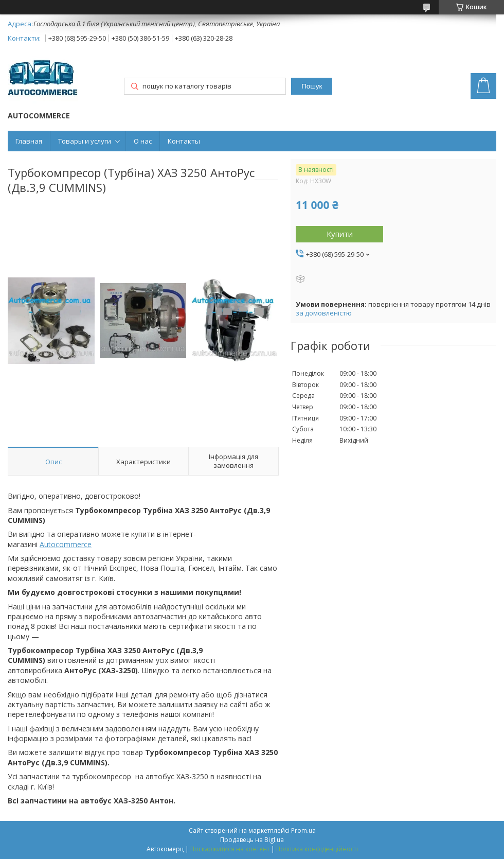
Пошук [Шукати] (312, 86)
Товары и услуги (85, 141)
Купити (340, 234)
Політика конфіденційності (317, 849)
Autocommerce (66, 544)
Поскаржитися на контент (230, 849)
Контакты (184, 141)
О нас (143, 141)
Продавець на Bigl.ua (252, 840)
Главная (29, 141)
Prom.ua (303, 830)
